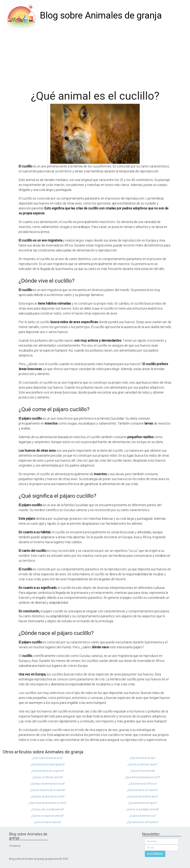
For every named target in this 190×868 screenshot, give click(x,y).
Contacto (15, 846)
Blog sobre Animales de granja (101, 15)
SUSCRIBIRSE (155, 854)
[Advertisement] (95, 59)
